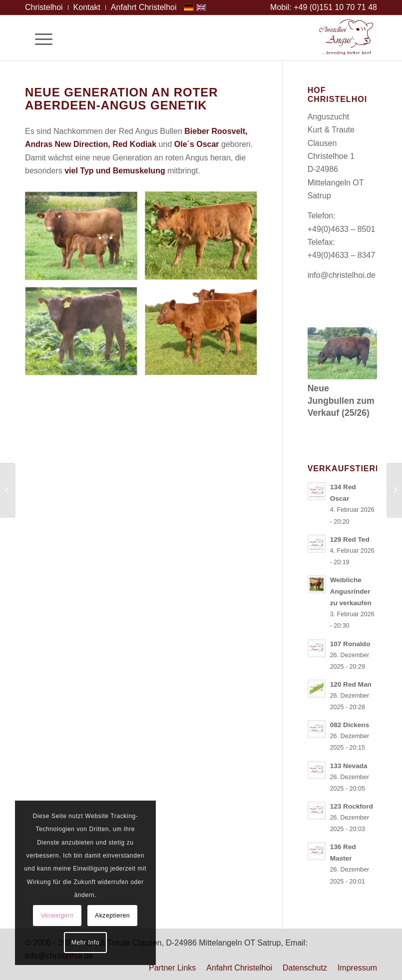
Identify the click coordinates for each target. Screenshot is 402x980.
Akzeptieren (112, 916)
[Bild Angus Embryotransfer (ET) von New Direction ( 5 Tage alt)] (85, 336)
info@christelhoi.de (342, 275)
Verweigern (57, 916)
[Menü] (39, 38)
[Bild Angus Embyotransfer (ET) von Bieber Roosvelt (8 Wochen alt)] (205, 336)
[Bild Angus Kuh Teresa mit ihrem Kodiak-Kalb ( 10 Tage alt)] (85, 240)
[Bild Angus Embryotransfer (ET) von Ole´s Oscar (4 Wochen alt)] (205, 240)
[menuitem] (47, 7)
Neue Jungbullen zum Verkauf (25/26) (341, 401)
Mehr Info (85, 943)
